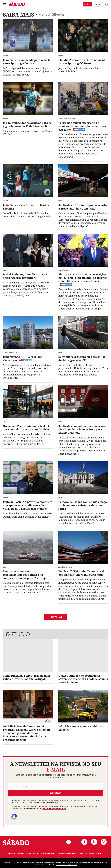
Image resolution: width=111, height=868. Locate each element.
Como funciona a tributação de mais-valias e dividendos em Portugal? (27, 677)
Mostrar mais (55, 617)
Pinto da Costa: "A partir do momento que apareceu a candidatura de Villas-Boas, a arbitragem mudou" (28, 505)
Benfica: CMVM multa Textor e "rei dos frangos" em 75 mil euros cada (81, 573)
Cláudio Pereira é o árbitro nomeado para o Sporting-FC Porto (82, 62)
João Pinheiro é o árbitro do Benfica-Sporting (27, 207)
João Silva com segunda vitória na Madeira (81, 728)
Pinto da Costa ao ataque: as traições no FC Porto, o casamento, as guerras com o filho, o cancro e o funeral (83, 278)
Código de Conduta (68, 854)
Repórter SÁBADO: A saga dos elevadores (22, 358)
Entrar (98, 4)
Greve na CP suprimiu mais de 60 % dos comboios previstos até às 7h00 (26, 428)
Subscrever (56, 793)
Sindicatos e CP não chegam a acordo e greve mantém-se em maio (83, 207)
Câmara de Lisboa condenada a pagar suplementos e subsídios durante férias (83, 505)
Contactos (82, 854)
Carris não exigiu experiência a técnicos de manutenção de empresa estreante (82, 126)
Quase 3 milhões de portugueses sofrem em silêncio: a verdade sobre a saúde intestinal (83, 679)
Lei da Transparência (49, 854)
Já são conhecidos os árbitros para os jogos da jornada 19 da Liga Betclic (27, 124)
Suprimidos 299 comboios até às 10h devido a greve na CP (82, 358)
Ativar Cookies (95, 854)
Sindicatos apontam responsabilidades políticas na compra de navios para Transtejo (25, 575)
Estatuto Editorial (16, 854)
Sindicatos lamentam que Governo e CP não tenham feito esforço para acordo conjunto (82, 429)
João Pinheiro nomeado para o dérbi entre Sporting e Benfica (27, 62)
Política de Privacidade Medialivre (47, 803)
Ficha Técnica (32, 854)
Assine (87, 4)
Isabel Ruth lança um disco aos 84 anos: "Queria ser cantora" (25, 276)
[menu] (5, 4)
